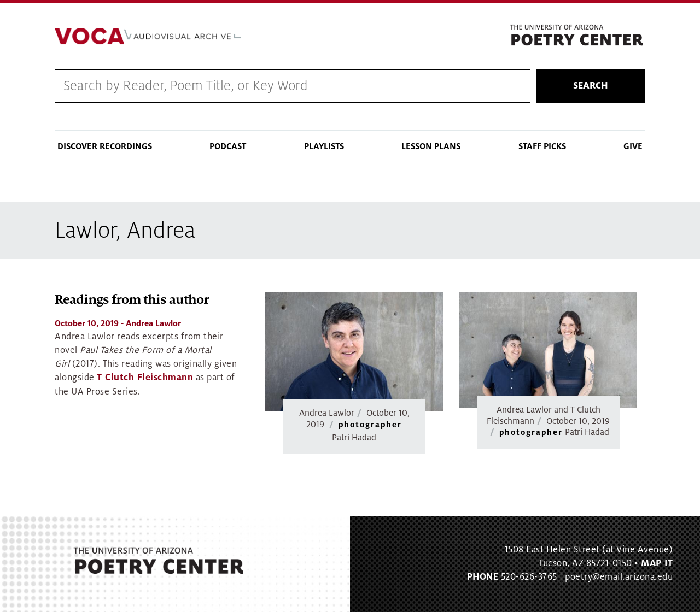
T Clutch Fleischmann (145, 378)
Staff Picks (542, 146)
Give (633, 146)
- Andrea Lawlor (118, 323)
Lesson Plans (431, 146)
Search (591, 86)
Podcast (228, 146)
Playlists (324, 146)
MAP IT (657, 563)
